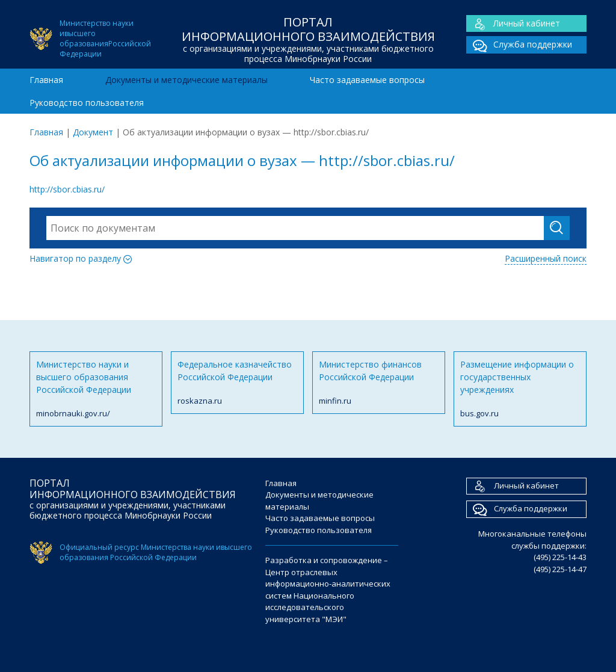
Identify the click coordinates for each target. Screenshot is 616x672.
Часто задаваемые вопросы (367, 80)
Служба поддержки (519, 45)
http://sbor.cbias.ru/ (67, 189)
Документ (93, 132)
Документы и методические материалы (186, 80)
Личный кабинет (513, 24)
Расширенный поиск (546, 258)
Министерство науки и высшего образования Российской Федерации (96, 389)
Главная (46, 80)
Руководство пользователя (87, 103)
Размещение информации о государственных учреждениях (520, 389)
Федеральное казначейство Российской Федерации (237, 383)
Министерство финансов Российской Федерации (379, 383)
